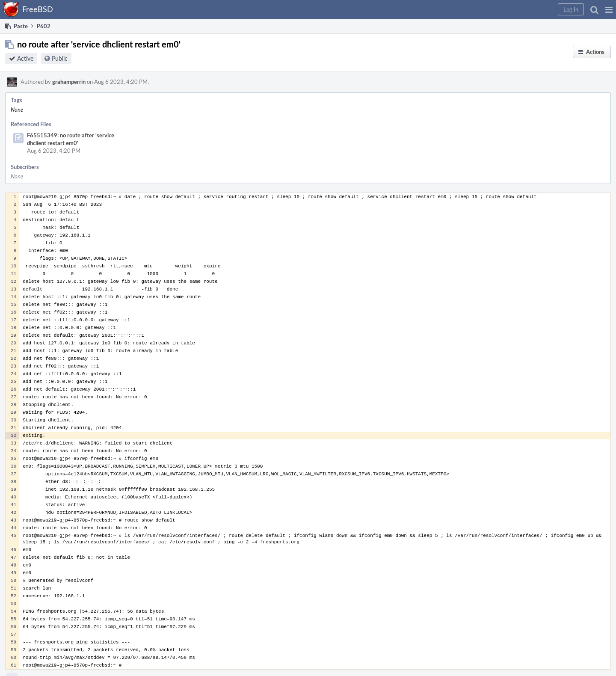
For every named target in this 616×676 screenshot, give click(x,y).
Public (60, 58)
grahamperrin (69, 82)
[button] (609, 9)
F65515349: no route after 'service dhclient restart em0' (71, 139)
